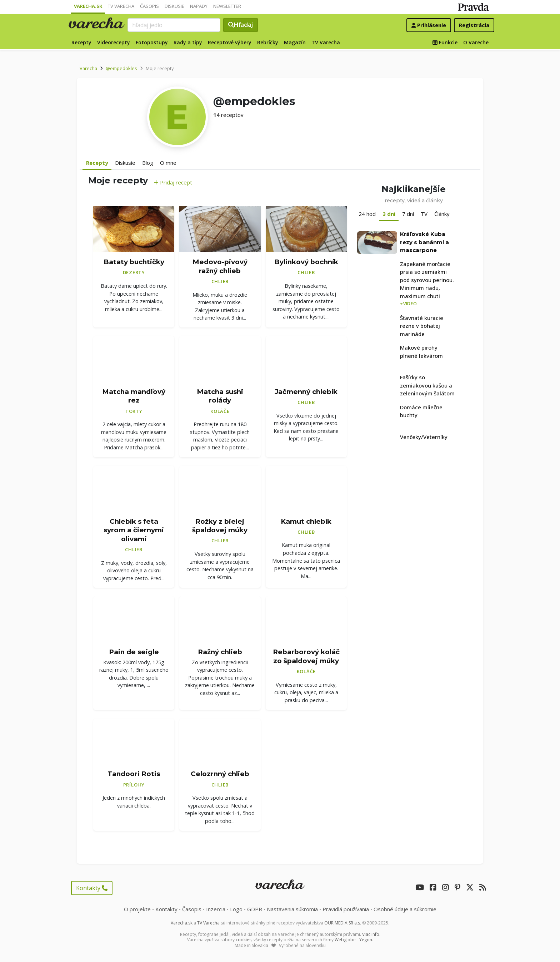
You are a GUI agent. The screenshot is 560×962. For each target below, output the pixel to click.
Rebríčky (268, 42)
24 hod (367, 214)
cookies (244, 940)
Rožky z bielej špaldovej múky (220, 526)
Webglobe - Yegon (353, 940)
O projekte (137, 909)
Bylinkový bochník (306, 262)
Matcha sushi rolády (220, 396)
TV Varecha (121, 6)
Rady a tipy (188, 42)
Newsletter (227, 6)
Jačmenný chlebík (306, 392)
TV (424, 214)
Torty (134, 411)
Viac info (371, 934)
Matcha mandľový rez (134, 396)
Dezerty (134, 272)
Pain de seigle (134, 652)
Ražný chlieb (220, 652)
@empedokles (121, 68)
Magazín (295, 42)
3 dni (389, 214)
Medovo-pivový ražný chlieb (220, 266)
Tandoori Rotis (134, 774)
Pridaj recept (173, 182)
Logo (236, 909)
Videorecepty (114, 42)
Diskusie (174, 6)
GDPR (255, 909)
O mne (168, 163)
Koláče (220, 411)
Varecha (88, 68)
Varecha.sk (88, 6)
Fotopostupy (152, 42)
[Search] (174, 25)
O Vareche (476, 42)
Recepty (81, 42)
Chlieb (220, 281)
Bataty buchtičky (134, 262)
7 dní (408, 214)
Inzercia (216, 909)
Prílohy (134, 785)
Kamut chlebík (306, 521)
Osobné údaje (405, 909)
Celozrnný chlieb (220, 774)
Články (442, 214)
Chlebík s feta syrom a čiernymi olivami (134, 530)
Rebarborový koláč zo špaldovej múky (306, 656)
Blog (148, 163)
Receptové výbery (230, 42)
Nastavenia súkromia (292, 909)
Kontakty (92, 888)
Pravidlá (346, 909)
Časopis (149, 6)
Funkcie (445, 42)
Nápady (199, 6)
